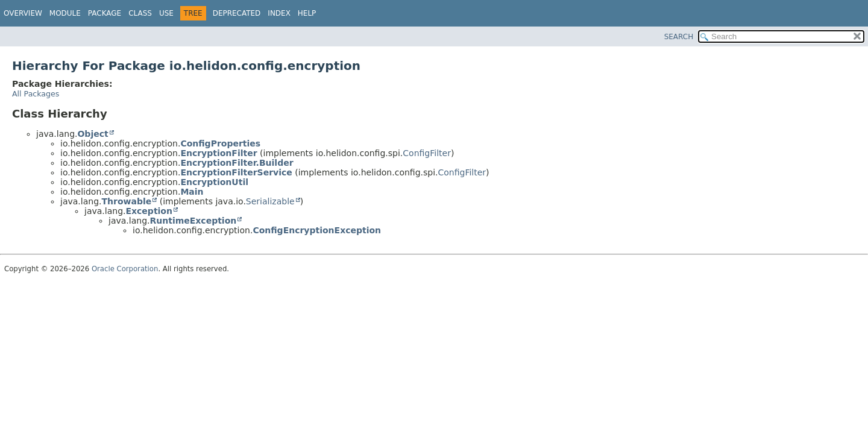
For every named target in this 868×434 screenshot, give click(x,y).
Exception (149, 211)
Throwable (126, 201)
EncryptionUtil (214, 182)
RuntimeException (193, 221)
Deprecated (237, 13)
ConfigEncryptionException (317, 230)
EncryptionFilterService (236, 172)
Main (192, 192)
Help (307, 13)
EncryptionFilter (219, 153)
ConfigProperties (220, 143)
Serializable (270, 201)
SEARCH (679, 37)
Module (65, 13)
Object (93, 134)
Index (279, 13)
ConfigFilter (427, 153)
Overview (23, 13)
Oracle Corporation (125, 269)
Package (105, 13)
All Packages (36, 94)
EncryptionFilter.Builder (237, 163)
